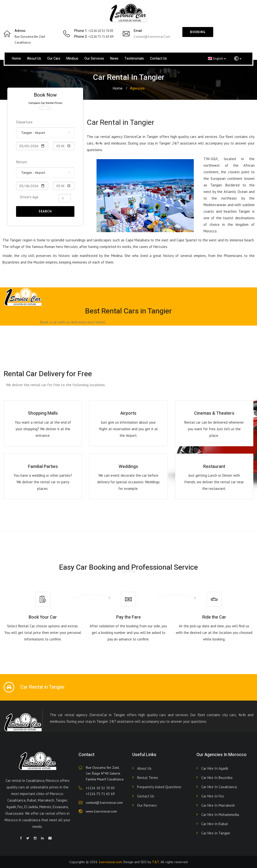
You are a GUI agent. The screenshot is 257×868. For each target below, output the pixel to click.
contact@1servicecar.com (152, 37)
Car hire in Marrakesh (218, 805)
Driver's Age (29, 197)
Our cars (54, 59)
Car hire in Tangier (216, 833)
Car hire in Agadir (215, 768)
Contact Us (146, 796)
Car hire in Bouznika (217, 778)
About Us (144, 768)
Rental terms (148, 778)
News (114, 59)
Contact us (158, 59)
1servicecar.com (110, 862)
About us (34, 59)
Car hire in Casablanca (219, 787)
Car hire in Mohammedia (220, 815)
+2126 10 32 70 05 (100, 788)
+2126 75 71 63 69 (100, 794)
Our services (94, 59)
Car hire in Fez (213, 796)
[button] (238, 59)
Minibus (72, 59)
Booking (198, 32)
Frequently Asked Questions (159, 787)
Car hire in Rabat (215, 824)
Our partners (147, 805)
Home (16, 59)
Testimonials (134, 59)
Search (45, 211)
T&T (155, 862)
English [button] (217, 58)
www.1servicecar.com (101, 811)
